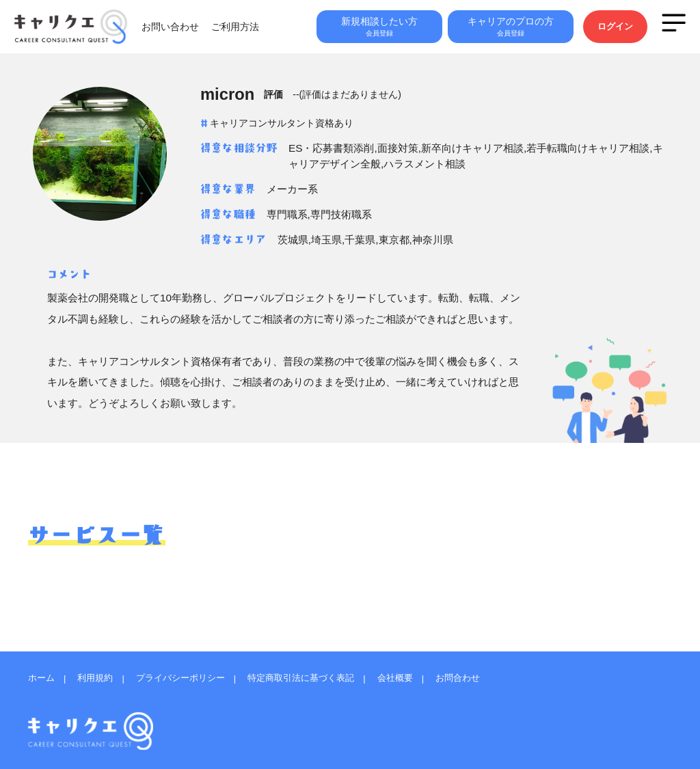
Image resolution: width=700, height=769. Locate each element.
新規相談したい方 (375, 31)
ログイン (614, 31)
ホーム (42, 673)
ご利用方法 (262, 31)
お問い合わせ (198, 31)
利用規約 (100, 673)
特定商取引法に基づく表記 (321, 673)
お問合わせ (489, 673)
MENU (674, 26)
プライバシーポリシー (191, 673)
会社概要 (422, 673)
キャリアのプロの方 (509, 31)
